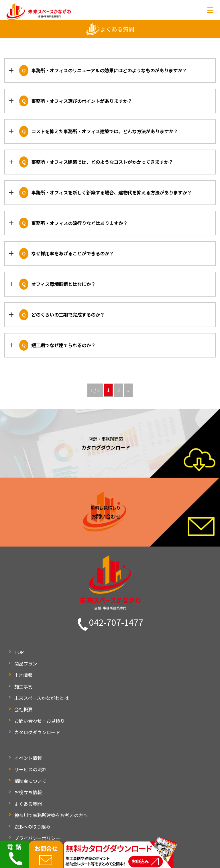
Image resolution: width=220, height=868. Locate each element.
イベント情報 (28, 758)
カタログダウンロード (37, 732)
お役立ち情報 (28, 792)
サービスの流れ (30, 769)
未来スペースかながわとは (42, 698)
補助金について (30, 781)
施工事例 (23, 686)
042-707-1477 (116, 622)
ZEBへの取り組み (32, 827)
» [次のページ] (128, 390)
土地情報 (23, 675)
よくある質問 (28, 804)
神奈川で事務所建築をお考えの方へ (51, 815)
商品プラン (26, 664)
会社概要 (23, 709)
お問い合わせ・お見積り (40, 721)
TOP (19, 652)
